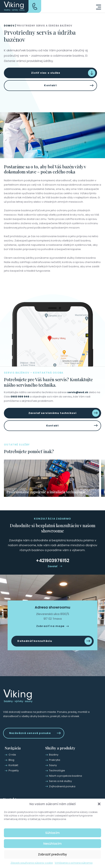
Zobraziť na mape (50, 626)
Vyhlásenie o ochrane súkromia (74, 863)
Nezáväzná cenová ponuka (30, 733)
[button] (99, 804)
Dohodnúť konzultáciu (35, 641)
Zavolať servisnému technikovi (53, 413)
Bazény (54, 755)
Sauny (53, 765)
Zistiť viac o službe (46, 73)
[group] (52, 478)
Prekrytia (55, 760)
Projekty (14, 770)
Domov (9, 26)
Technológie (57, 770)
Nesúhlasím (52, 844)
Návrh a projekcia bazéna (65, 776)
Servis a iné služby (60, 781)
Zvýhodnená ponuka (62, 786)
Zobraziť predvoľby (52, 854)
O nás (12, 755)
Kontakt (50, 85)
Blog (11, 760)
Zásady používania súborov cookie (32, 863)
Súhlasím (52, 833)
